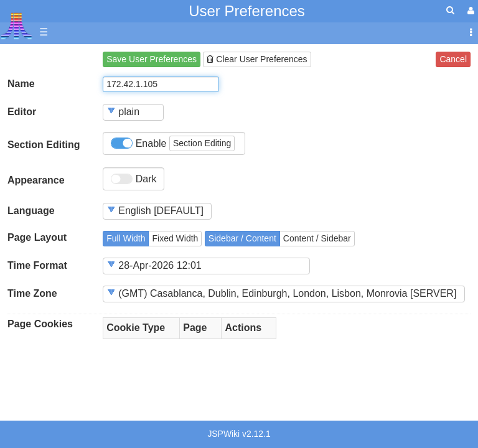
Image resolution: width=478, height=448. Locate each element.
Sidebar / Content (242, 238)
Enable (173, 143)
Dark (134, 179)
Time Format (37, 265)
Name (21, 84)
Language (31, 211)
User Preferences (247, 11)
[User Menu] (469, 11)
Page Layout (37, 237)
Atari (16, 26)
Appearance (36, 180)
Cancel (453, 59)
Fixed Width (175, 238)
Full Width (126, 238)
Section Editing (44, 145)
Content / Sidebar (317, 238)
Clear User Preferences (257, 59)
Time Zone (32, 293)
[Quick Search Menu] (450, 10)
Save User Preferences (152, 59)
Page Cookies (40, 324)
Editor (22, 112)
